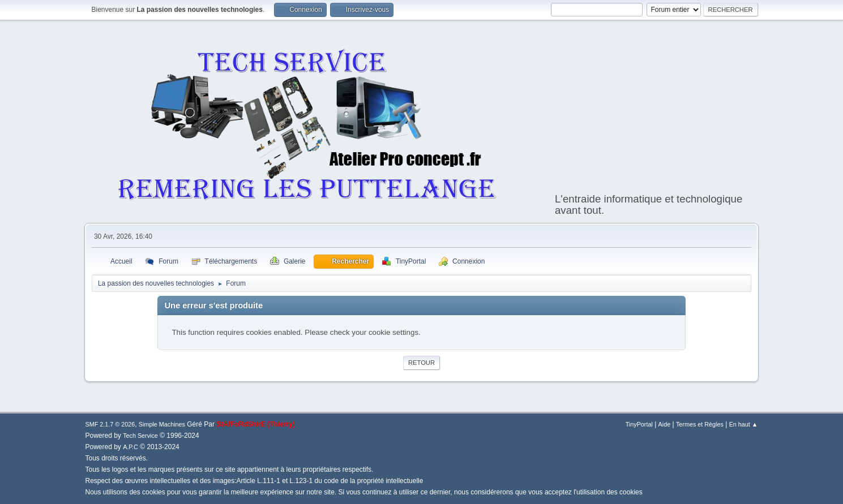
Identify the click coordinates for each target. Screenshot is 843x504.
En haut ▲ (744, 424)
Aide (665, 424)
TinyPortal (639, 424)
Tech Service (140, 436)
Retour (421, 363)
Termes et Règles (700, 424)
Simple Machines (162, 424)
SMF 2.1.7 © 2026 (110, 424)
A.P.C (130, 447)
